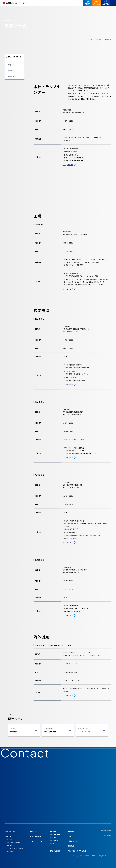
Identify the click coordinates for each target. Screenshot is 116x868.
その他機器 (10, 851)
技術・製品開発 (36, 836)
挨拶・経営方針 (56, 834)
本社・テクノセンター (15, 58)
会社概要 (54, 837)
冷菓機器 (10, 845)
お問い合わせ (72, 841)
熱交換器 (10, 839)
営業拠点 (11, 71)
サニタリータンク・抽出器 (15, 848)
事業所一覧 (54, 840)
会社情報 (98, 39)
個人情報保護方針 (106, 830)
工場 (9, 65)
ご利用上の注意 (107, 835)
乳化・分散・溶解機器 (14, 842)
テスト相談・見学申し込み (77, 851)
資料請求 (71, 846)
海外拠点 (11, 77)
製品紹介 (9, 836)
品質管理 (33, 831)
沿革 (52, 843)
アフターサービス (36, 841)
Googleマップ (69, 165)
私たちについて (11, 831)
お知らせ (71, 836)
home (90, 39)
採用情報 (71, 831)
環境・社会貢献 (55, 851)
